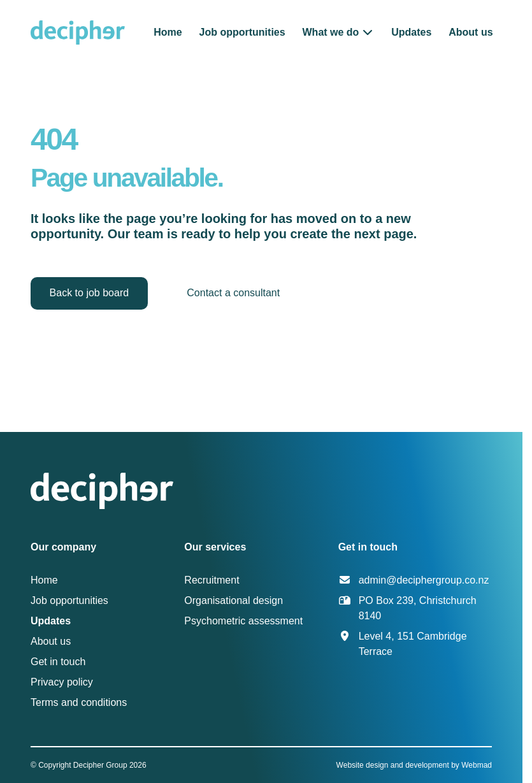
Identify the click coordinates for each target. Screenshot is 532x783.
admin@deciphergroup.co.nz (424, 580)
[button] (339, 32)
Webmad (477, 765)
